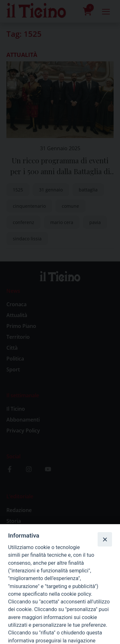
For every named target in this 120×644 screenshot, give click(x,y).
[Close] (105, 539)
